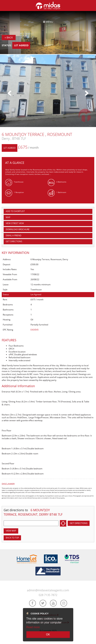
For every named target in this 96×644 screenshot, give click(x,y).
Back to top (12, 538)
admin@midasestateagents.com (48, 590)
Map (8, 217)
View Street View (15, 223)
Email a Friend (14, 235)
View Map (11, 531)
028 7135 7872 (48, 595)
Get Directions (14, 241)
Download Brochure (18, 229)
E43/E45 (35, 330)
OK (48, 634)
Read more (33, 627)
